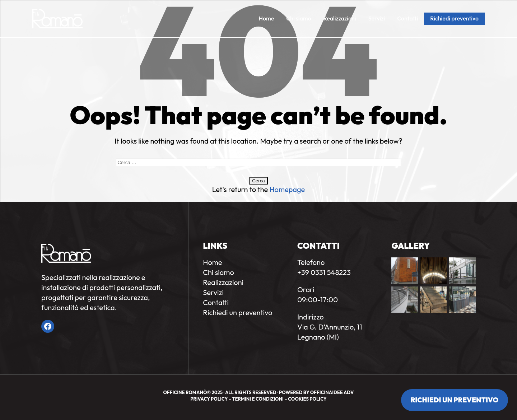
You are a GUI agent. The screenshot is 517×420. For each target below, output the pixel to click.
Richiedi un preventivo (455, 400)
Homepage (287, 189)
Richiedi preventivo (454, 18)
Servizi (377, 18)
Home (267, 18)
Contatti (407, 18)
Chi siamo (299, 18)
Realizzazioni (340, 18)
